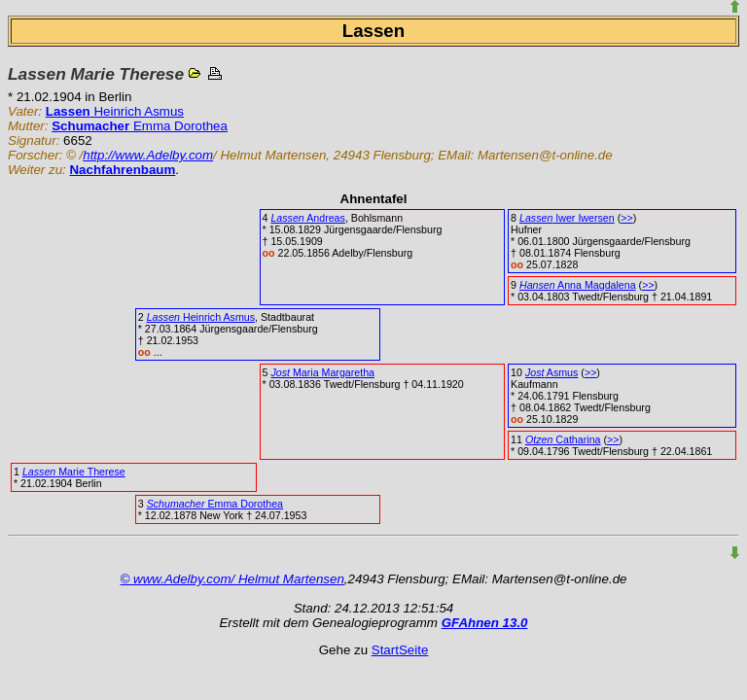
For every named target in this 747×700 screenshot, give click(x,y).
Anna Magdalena (578, 285)
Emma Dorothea (140, 126)
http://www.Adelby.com (148, 155)
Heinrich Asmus (115, 111)
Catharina (563, 439)
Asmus (552, 372)
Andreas (307, 218)
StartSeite (400, 650)
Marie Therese (74, 472)
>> (626, 218)
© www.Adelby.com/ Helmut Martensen (232, 579)
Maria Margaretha (322, 372)
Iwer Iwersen (567, 218)
